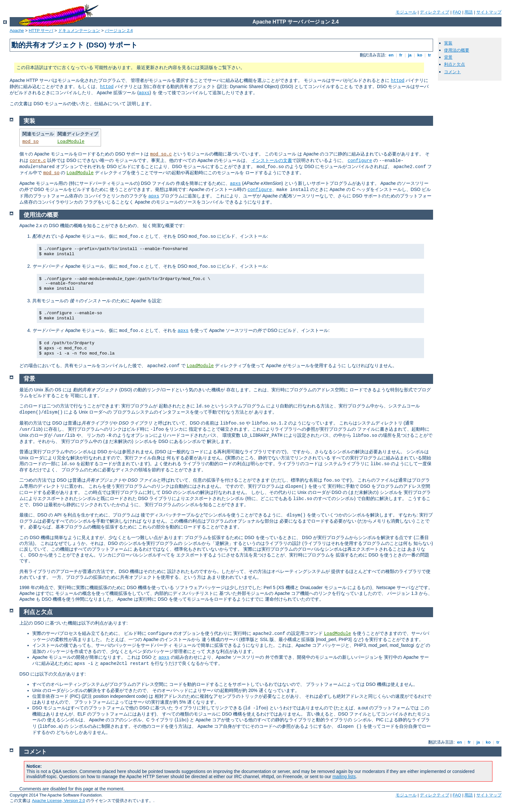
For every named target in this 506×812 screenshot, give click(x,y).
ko (420, 55)
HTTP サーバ (41, 30)
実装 (448, 43)
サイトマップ (489, 12)
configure (360, 161)
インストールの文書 (272, 160)
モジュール (406, 12)
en (391, 55)
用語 (469, 12)
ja (410, 55)
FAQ (457, 12)
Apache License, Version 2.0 (59, 801)
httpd (398, 81)
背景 (448, 57)
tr (430, 55)
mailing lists (344, 777)
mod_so (30, 142)
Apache (17, 30)
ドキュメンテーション (79, 30)
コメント (452, 72)
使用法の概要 (457, 50)
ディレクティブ (435, 12)
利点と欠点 (455, 64)
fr (401, 55)
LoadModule (71, 142)
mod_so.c (161, 154)
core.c (38, 161)
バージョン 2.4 (119, 30)
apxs (144, 93)
